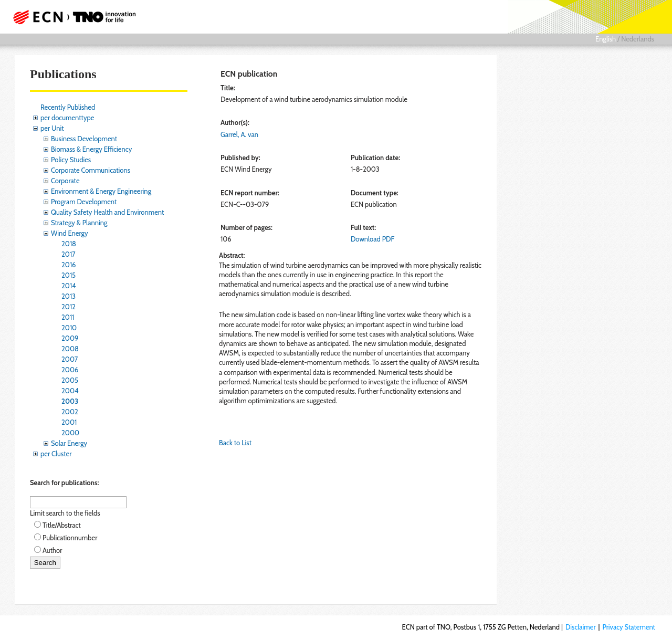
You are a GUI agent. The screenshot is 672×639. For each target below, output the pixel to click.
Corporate (65, 181)
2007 (70, 359)
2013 (69, 296)
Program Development (84, 202)
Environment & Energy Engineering (101, 191)
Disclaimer (581, 627)
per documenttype (67, 118)
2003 (70, 401)
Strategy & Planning (79, 223)
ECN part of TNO (71, 17)
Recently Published (68, 107)
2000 (70, 433)
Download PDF (372, 239)
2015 (69, 275)
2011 (68, 317)
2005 (70, 380)
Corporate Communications (91, 170)
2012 (69, 307)
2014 (69, 286)
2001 (69, 422)
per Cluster (56, 454)
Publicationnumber (70, 538)
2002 (70, 412)
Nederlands (638, 39)
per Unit (52, 128)
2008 (70, 349)
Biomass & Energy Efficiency (91, 149)
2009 (70, 338)
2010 (69, 328)
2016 (69, 265)
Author (52, 550)
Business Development (84, 139)
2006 (70, 370)
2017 (69, 254)
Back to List (235, 443)
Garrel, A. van (239, 134)
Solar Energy (69, 443)
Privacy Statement (629, 627)
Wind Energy (69, 233)
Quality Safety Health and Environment (107, 212)
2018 (69, 244)
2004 (70, 391)
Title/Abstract (62, 525)
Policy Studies (71, 160)
